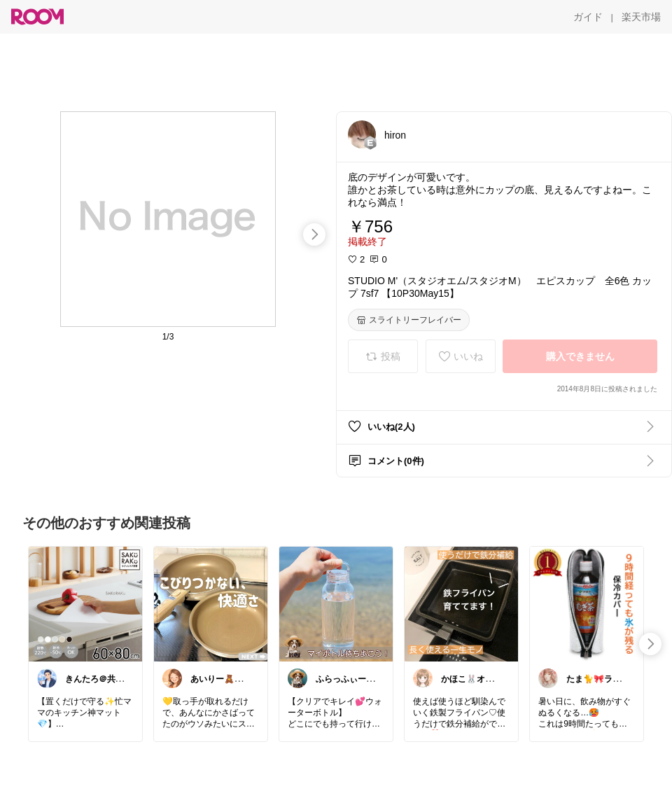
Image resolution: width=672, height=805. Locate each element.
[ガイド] (588, 17)
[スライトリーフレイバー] (409, 320)
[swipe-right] (314, 234)
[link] (85, 603)
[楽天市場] (641, 17)
